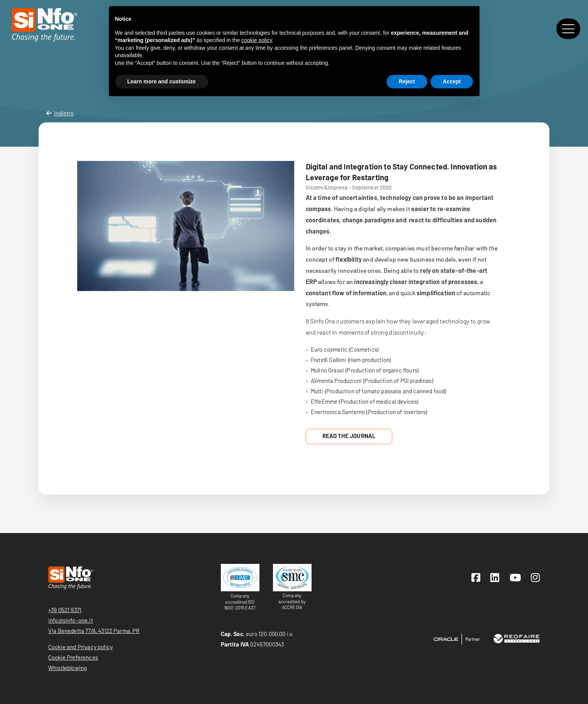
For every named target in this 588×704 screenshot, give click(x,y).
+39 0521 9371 (65, 610)
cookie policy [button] (257, 40)
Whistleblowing (68, 668)
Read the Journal (349, 436)
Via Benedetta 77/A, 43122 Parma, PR (94, 631)
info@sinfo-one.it (71, 620)
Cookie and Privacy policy (80, 647)
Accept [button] (452, 81)
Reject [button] (407, 81)
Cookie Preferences (73, 657)
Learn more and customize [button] (162, 81)
